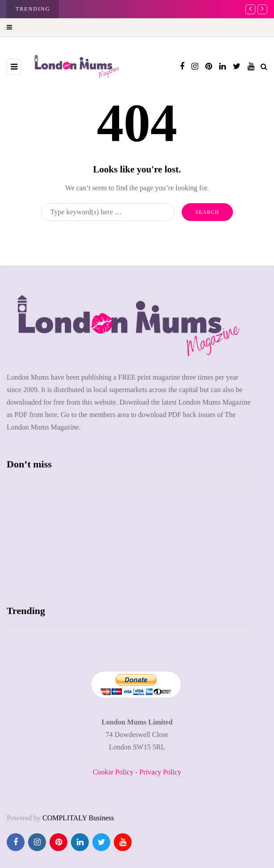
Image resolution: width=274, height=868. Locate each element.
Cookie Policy (113, 772)
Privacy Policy (160, 772)
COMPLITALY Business (78, 818)
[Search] (108, 212)
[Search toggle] (264, 67)
